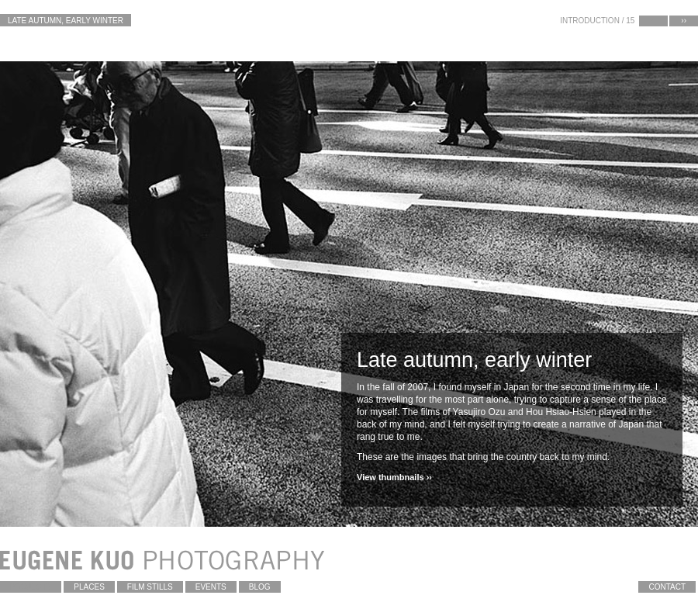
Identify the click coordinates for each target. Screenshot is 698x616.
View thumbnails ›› (394, 477)
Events (211, 587)
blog (260, 587)
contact (667, 587)
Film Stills (150, 587)
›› (684, 21)
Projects (31, 587)
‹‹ (653, 21)
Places (89, 587)
